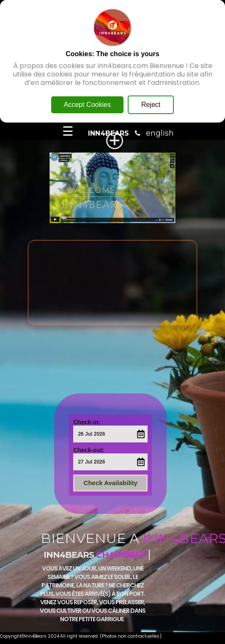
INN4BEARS (108, 133)
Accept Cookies (87, 105)
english (160, 133)
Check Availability (111, 483)
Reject (151, 105)
